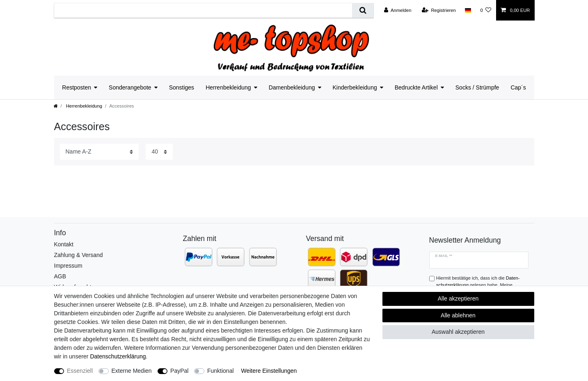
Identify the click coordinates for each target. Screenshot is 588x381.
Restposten (77, 87)
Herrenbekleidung (228, 87)
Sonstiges (182, 87)
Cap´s (518, 87)
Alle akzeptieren (458, 298)
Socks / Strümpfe (477, 87)
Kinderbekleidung (355, 87)
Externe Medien (132, 371)
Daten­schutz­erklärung (118, 356)
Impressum (68, 266)
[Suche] (363, 10)
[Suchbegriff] (203, 10)
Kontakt (64, 244)
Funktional (221, 371)
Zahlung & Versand (79, 255)
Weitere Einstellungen (269, 371)
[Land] (468, 10)
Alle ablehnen (458, 315)
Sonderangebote (130, 87)
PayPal (179, 371)
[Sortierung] (99, 152)
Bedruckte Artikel (416, 87)
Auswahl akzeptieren (458, 332)
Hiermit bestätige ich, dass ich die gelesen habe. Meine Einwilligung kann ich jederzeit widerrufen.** (480, 285)
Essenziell (80, 371)
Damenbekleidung (292, 87)
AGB (60, 276)
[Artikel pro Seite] (159, 152)
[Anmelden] (398, 10)
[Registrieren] (439, 10)
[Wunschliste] (486, 10)
